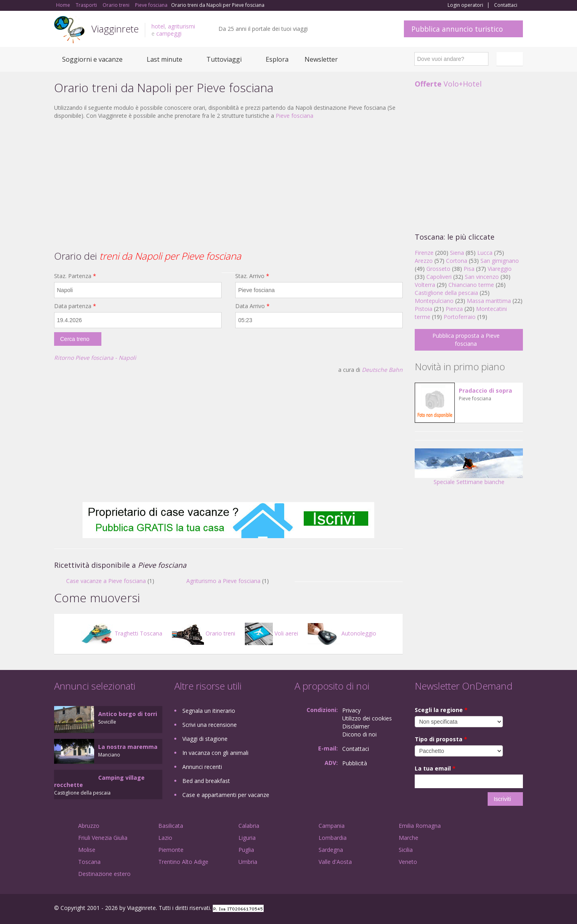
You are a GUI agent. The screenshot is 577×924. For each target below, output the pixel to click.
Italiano (511, 59)
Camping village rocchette (99, 781)
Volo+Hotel (448, 84)
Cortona (457, 261)
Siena (457, 253)
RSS (518, 909)
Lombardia (333, 838)
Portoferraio (460, 317)
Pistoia (424, 309)
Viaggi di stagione (205, 739)
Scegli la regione (441, 710)
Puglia (246, 850)
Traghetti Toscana (122, 633)
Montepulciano (434, 301)
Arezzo (424, 261)
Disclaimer (356, 726)
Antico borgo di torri (128, 714)
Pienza (454, 309)
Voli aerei (271, 633)
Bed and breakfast (206, 781)
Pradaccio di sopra (485, 390)
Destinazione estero (104, 874)
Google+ (480, 909)
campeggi (169, 33)
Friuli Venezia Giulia (103, 838)
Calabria (249, 826)
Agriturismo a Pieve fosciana (223, 581)
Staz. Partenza (75, 276)
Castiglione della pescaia (446, 293)
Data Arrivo (252, 306)
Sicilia (406, 850)
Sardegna (331, 850)
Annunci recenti (202, 767)
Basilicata (171, 826)
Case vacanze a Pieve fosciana (106, 581)
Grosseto (438, 269)
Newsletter (321, 59)
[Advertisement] (228, 184)
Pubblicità (355, 763)
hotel (158, 26)
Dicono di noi (359, 734)
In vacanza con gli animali (215, 753)
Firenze (424, 253)
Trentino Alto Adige (183, 862)
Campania (332, 826)
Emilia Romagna (420, 826)
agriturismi (182, 26)
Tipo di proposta (441, 739)
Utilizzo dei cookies (367, 718)
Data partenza (75, 306)
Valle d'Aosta (335, 862)
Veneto (408, 862)
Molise (87, 850)
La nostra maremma (128, 747)
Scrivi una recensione (210, 725)
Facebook (463, 909)
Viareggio (500, 269)
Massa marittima (489, 301)
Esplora (277, 59)
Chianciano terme (471, 285)
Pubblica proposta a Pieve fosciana (466, 340)
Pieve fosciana (295, 116)
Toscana (89, 862)
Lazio (165, 838)
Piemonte (171, 850)
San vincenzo (482, 277)
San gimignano (500, 261)
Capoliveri (439, 277)
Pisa (469, 269)
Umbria (248, 862)
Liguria (247, 838)
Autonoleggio (342, 633)
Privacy (351, 710)
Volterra (425, 285)
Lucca (485, 253)
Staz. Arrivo (252, 276)
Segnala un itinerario (209, 711)
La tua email (435, 768)
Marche (409, 838)
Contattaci (506, 5)
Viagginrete (115, 29)
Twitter (500, 909)
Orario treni (204, 633)
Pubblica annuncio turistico (457, 29)
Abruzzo (89, 826)
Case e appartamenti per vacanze (226, 795)
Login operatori (465, 5)
